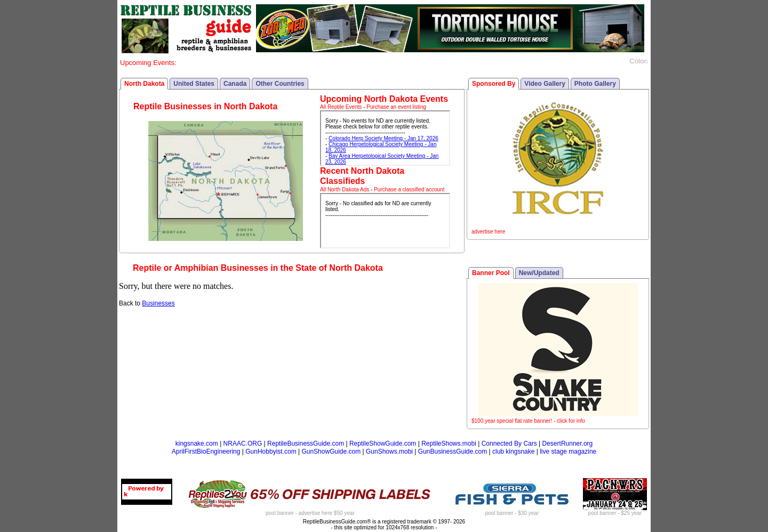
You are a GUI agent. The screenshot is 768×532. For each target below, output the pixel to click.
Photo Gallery (595, 84)
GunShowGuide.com (331, 452)
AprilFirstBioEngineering (206, 452)
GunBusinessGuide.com (453, 452)
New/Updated (539, 273)
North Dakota (144, 84)
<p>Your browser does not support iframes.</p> (385, 138)
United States (194, 84)
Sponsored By (494, 84)
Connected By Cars (509, 444)
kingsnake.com (197, 444)
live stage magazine (568, 452)
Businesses (158, 303)
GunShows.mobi (389, 452)
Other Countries (280, 84)
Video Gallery (545, 84)
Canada (235, 84)
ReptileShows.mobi (449, 444)
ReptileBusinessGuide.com (306, 444)
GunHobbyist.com (271, 452)
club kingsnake (513, 452)
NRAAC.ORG (243, 444)
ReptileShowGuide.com (383, 444)
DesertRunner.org (568, 444)
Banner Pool (491, 273)
